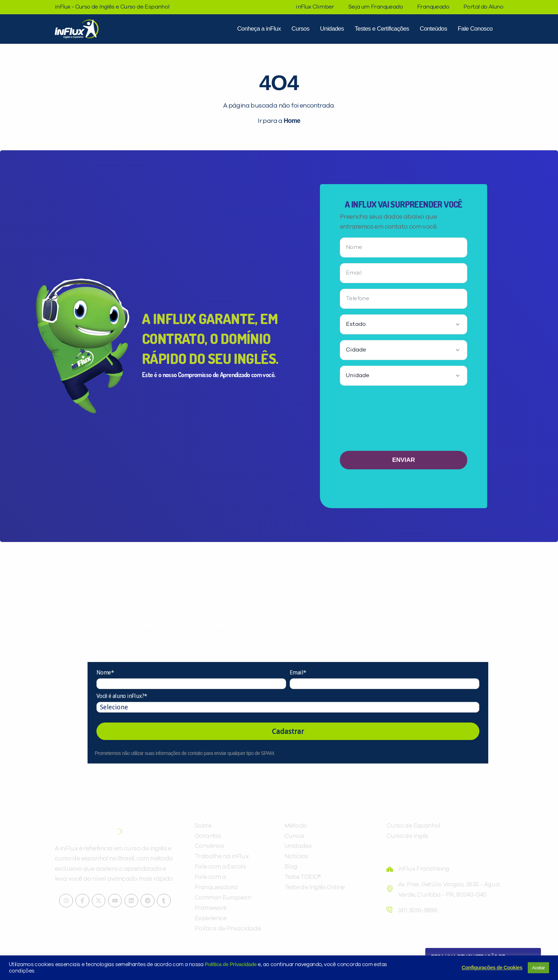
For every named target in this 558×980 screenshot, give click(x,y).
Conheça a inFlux (259, 29)
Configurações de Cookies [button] (492, 968)
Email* (298, 673)
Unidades (332, 29)
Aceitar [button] (538, 968)
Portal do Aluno (483, 7)
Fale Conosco (475, 29)
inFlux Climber (315, 7)
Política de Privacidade (231, 964)
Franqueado (433, 7)
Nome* (105, 673)
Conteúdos (433, 29)
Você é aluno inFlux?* (122, 696)
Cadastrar (288, 731)
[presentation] (404, 421)
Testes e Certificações (382, 29)
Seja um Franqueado (376, 7)
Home (292, 121)
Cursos (300, 29)
